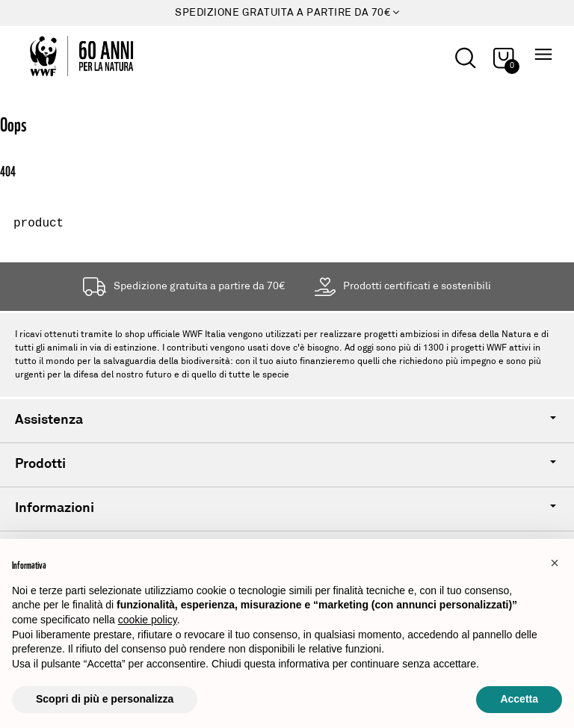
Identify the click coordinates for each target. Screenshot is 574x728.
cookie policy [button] (148, 620)
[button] (555, 563)
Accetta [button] (519, 699)
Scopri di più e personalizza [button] (105, 699)
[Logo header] (72, 56)
